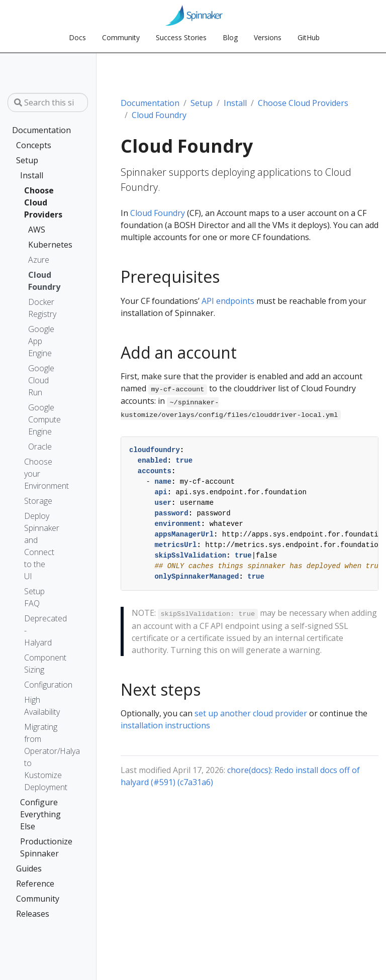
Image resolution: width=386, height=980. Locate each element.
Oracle (36, 447)
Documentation (40, 130)
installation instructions (165, 725)
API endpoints (228, 301)
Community (38, 899)
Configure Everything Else (36, 814)
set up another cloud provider (251, 713)
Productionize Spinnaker (36, 847)
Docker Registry (36, 308)
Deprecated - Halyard (38, 630)
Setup (27, 160)
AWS (32, 230)
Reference (35, 884)
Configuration (38, 685)
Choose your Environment (38, 474)
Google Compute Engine (36, 419)
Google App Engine (36, 341)
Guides (29, 868)
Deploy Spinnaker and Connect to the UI (38, 546)
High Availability (38, 706)
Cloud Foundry (36, 281)
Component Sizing (38, 664)
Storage (38, 501)
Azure (36, 260)
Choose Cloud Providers (34, 202)
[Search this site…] (48, 102)
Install (32, 175)
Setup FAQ (34, 597)
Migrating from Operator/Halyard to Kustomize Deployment (38, 757)
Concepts (34, 145)
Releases (33, 914)
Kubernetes (32, 245)
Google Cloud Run (36, 380)
